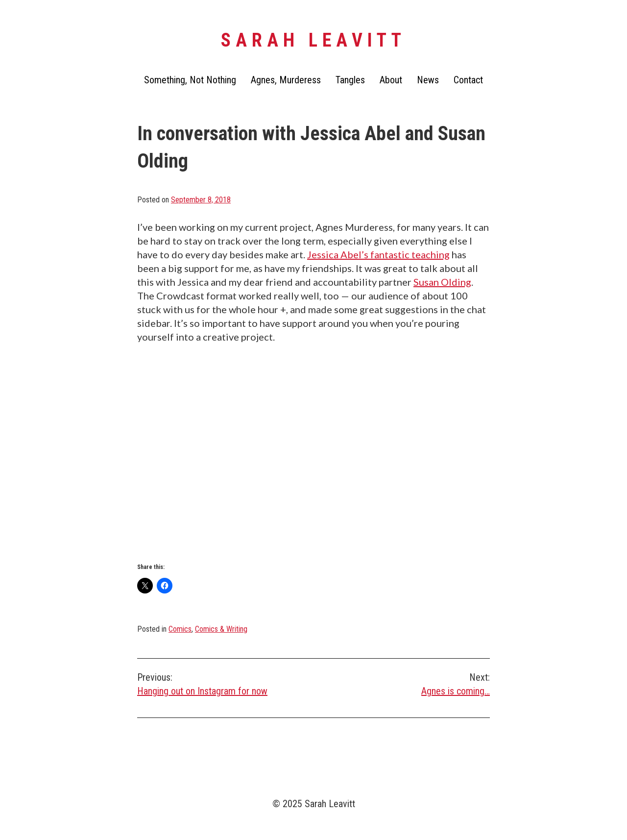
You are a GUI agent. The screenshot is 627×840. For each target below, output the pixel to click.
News (428, 80)
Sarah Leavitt (313, 40)
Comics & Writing (221, 629)
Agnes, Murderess (286, 80)
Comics (180, 629)
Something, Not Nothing (190, 80)
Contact (468, 80)
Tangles (350, 80)
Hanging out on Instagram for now (225, 684)
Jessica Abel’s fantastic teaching (378, 254)
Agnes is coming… (402, 684)
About (391, 80)
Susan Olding (442, 282)
